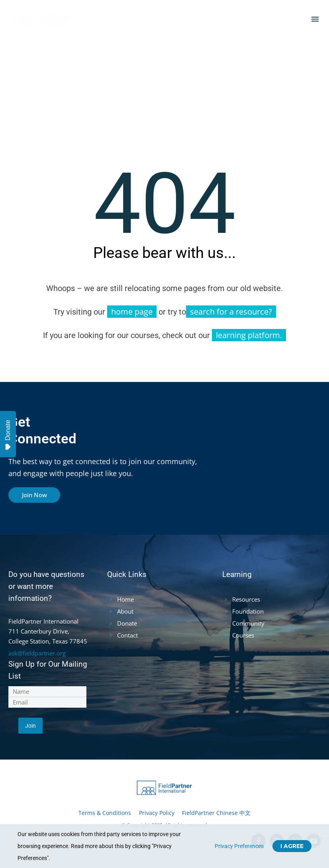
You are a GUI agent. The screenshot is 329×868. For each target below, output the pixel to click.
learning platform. (249, 335)
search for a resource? (231, 312)
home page (132, 312)
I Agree (292, 846)
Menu (315, 19)
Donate (8, 435)
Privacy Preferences (239, 846)
